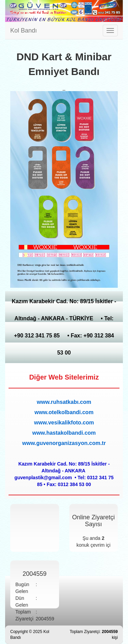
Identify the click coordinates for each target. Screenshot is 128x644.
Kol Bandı (24, 30)
